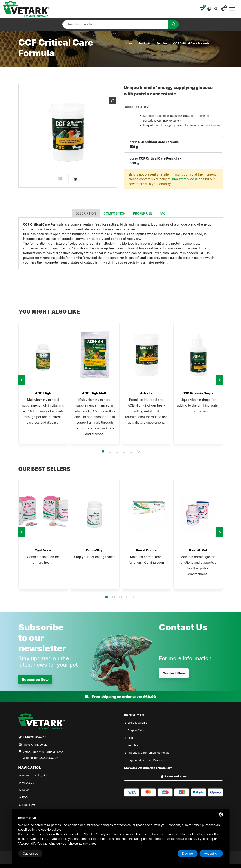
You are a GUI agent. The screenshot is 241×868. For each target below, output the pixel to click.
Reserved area (173, 776)
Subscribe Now (35, 680)
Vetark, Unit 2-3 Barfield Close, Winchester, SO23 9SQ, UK (43, 755)
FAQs (24, 797)
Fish (129, 738)
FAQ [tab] (163, 213)
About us (26, 783)
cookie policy (51, 829)
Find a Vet (27, 805)
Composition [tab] (115, 213)
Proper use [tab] (143, 213)
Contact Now (174, 673)
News (24, 790)
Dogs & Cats (134, 730)
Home (130, 43)
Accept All (211, 853)
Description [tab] (86, 213)
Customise (30, 853)
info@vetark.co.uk (185, 179)
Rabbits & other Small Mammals (147, 753)
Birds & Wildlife (136, 723)
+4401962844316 (34, 737)
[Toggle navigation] (232, 9)
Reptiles (164, 43)
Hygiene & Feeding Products (145, 760)
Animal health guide (33, 775)
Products (146, 43)
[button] (103, 451)
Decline (187, 853)
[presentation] (22, 380)
